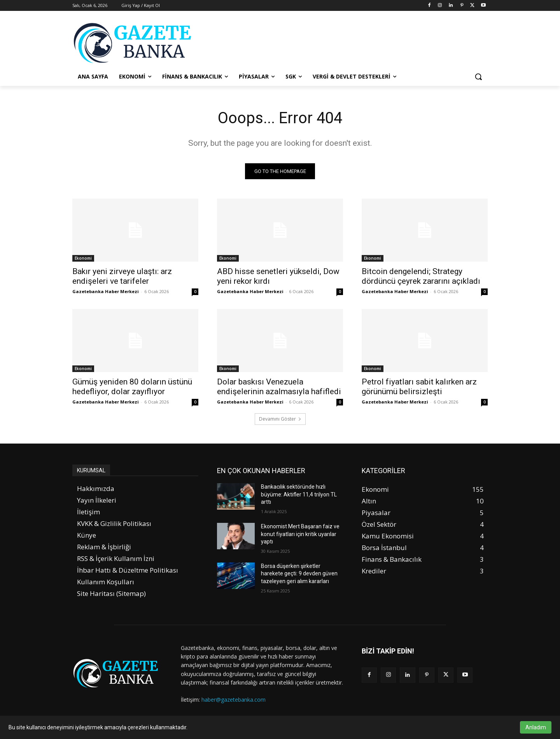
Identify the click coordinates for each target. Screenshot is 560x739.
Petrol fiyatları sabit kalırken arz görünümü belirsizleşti (419, 387)
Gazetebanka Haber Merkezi (106, 291)
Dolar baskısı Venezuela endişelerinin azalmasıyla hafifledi (279, 387)
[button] (478, 77)
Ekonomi (83, 258)
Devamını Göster (280, 419)
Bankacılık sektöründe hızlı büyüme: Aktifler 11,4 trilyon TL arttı (299, 494)
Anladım (536, 727)
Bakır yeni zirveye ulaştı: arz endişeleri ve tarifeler (122, 276)
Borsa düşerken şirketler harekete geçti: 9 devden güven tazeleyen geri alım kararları (299, 574)
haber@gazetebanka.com (234, 700)
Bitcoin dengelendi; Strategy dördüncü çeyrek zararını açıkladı (421, 276)
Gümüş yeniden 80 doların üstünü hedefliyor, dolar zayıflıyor (132, 387)
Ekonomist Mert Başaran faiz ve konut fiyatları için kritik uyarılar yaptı (300, 534)
